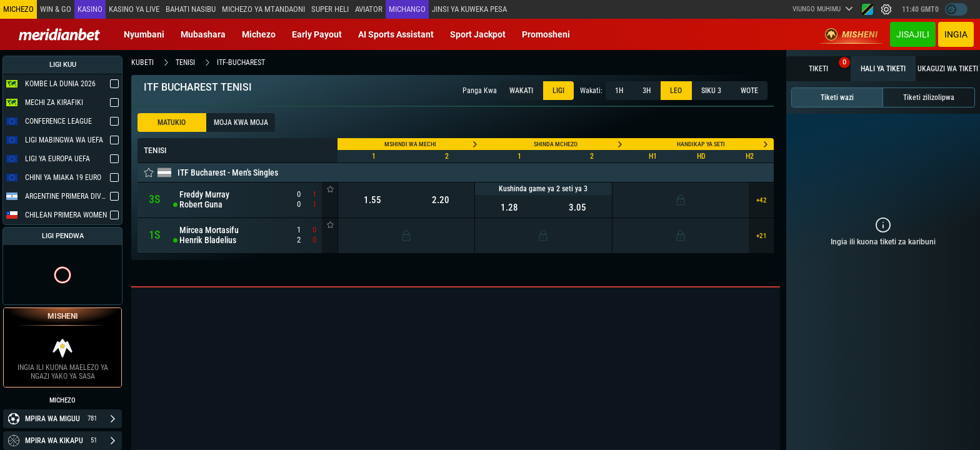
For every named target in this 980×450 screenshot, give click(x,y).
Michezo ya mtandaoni (263, 9)
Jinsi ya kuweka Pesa (469, 9)
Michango (407, 9)
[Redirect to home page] (59, 34)
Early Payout (317, 34)
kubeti (142, 62)
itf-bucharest (241, 62)
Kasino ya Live (134, 9)
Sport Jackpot (478, 34)
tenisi (185, 62)
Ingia (956, 34)
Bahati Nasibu (191, 9)
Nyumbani (144, 34)
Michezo (259, 34)
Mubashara (203, 34)
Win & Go (56, 9)
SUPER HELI (329, 9)
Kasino (90, 9)
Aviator (368, 9)
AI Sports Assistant (396, 34)
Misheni (851, 34)
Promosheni (546, 34)
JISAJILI (913, 34)
